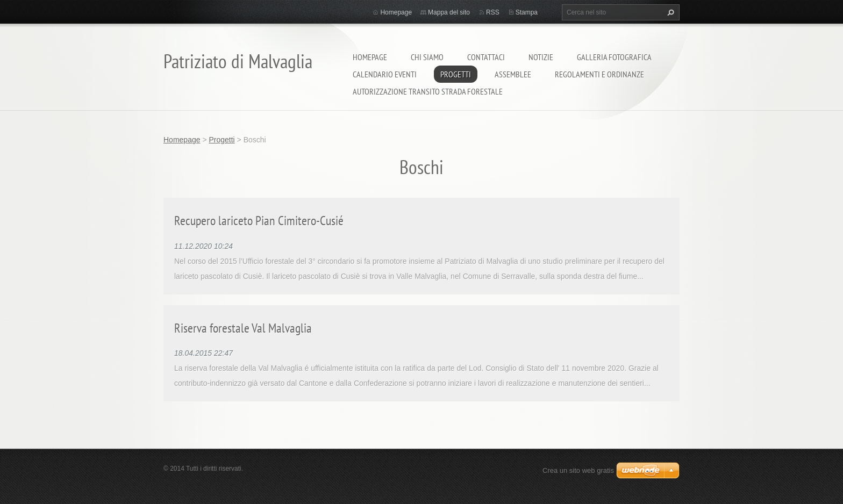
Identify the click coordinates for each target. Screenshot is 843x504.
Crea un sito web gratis (578, 470)
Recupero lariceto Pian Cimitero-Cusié (259, 221)
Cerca (669, 12)
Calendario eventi (385, 74)
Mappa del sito (449, 12)
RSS (493, 12)
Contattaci (486, 57)
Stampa (527, 12)
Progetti (456, 74)
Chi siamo (427, 57)
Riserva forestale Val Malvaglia (243, 328)
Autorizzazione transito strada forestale (428, 91)
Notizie (541, 57)
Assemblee (513, 74)
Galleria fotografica (614, 57)
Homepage (370, 57)
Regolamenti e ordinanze (599, 74)
